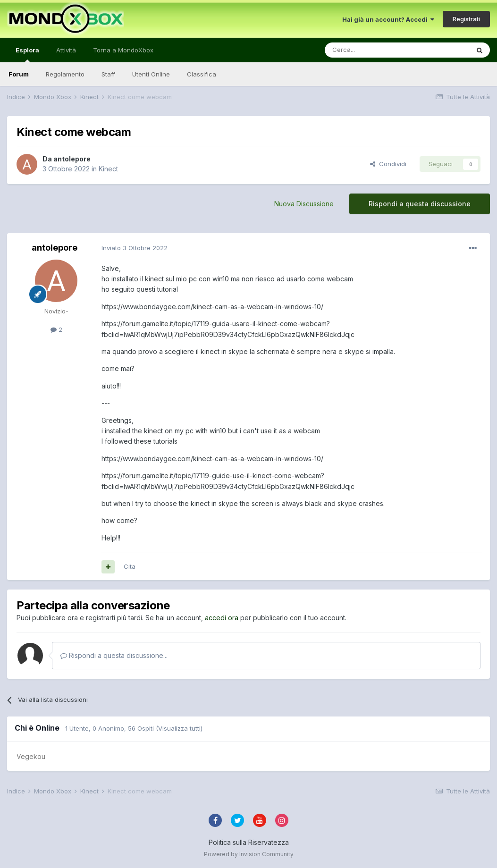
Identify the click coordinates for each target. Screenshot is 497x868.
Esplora (27, 54)
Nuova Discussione (304, 204)
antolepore (72, 159)
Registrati (466, 19)
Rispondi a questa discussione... (114, 655)
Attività (66, 50)
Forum (19, 74)
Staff (108, 74)
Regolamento (65, 74)
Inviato (135, 248)
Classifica (202, 74)
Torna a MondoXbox (123, 50)
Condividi (388, 164)
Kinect (108, 169)
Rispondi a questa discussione (420, 204)
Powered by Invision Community (249, 854)
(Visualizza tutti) (179, 728)
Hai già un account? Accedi (388, 19)
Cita (130, 566)
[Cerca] (369, 50)
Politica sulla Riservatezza (249, 842)
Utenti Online (151, 74)
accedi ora (222, 618)
